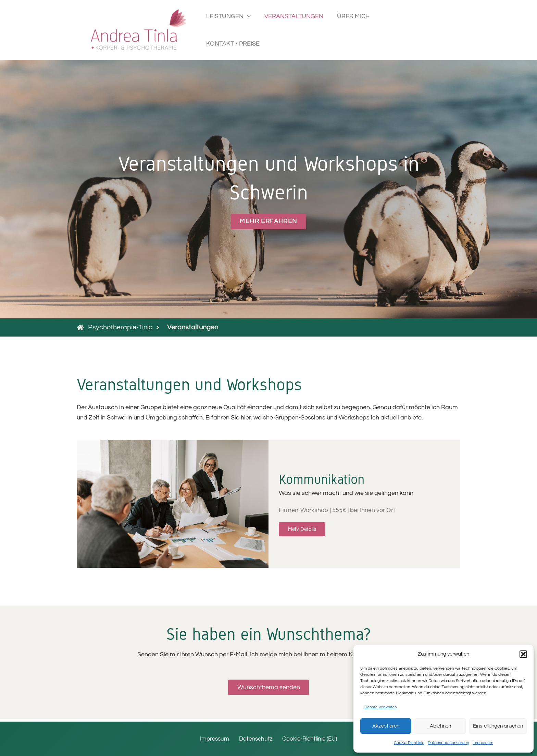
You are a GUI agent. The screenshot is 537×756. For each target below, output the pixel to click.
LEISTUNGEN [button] (233, 30)
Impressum (483, 743)
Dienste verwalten (380, 707)
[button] (523, 654)
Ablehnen (440, 726)
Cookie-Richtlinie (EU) (308, 739)
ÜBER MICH (355, 30)
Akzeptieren (386, 726)
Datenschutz (255, 739)
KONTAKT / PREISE (410, 30)
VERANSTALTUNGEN (297, 30)
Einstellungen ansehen (498, 726)
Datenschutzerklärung (448, 743)
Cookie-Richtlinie (409, 743)
